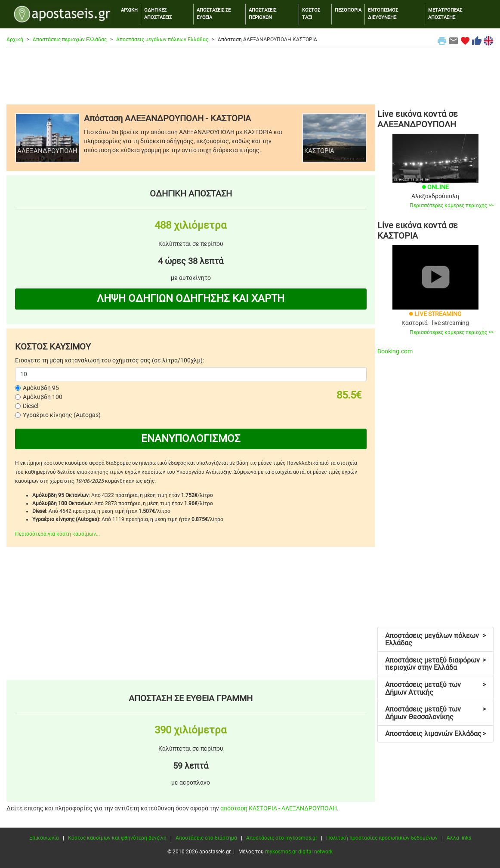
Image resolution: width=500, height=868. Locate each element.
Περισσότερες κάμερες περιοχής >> (452, 205)
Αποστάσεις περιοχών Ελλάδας (70, 40)
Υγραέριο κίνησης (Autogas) (62, 415)
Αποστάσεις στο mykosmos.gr (282, 838)
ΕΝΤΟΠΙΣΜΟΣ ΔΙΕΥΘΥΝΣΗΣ (383, 14)
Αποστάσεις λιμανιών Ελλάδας (435, 734)
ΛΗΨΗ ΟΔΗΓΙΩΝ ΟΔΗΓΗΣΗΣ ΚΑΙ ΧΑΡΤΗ (191, 298)
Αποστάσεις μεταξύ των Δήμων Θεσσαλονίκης (435, 713)
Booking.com (395, 351)
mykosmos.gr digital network (299, 852)
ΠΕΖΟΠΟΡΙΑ (348, 10)
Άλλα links (459, 838)
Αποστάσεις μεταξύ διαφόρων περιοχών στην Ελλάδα (435, 664)
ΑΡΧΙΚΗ (129, 10)
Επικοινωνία (44, 838)
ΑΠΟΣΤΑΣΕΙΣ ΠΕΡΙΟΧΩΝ (262, 14)
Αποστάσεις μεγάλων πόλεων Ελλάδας (162, 40)
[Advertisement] (250, 76)
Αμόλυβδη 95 (41, 388)
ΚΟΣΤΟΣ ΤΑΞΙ (311, 14)
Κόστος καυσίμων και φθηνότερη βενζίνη (117, 838)
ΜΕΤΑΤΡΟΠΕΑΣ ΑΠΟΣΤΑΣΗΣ (445, 14)
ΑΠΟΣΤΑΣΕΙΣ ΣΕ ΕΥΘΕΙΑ (214, 14)
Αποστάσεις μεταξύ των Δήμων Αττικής (435, 689)
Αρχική (15, 40)
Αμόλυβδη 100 (43, 397)
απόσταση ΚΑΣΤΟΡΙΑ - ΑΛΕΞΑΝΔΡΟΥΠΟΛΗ (279, 808)
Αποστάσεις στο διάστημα (206, 838)
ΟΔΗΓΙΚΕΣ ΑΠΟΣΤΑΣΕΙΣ (158, 14)
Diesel (31, 406)
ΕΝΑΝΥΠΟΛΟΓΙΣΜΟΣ (191, 439)
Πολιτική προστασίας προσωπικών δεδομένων (382, 838)
